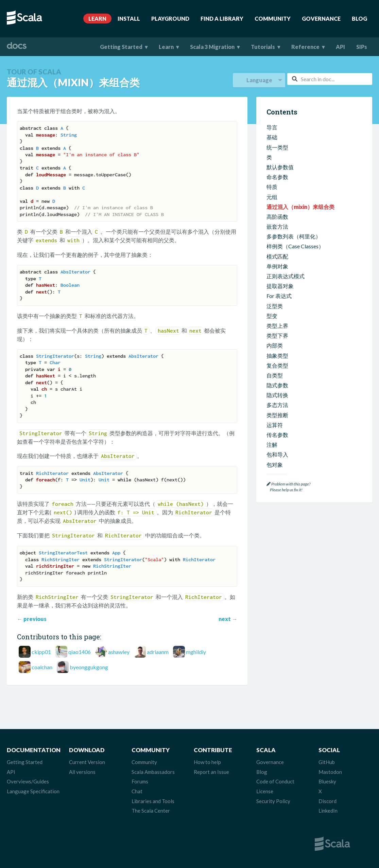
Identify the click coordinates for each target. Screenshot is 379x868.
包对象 (275, 465)
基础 (272, 137)
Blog (359, 19)
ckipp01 (41, 652)
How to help (207, 762)
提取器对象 (280, 286)
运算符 (275, 425)
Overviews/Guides (28, 781)
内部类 (275, 345)
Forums (140, 781)
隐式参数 (277, 385)
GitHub (327, 762)
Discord (328, 801)
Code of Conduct (275, 781)
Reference (305, 47)
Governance (321, 19)
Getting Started (121, 47)
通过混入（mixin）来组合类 (300, 207)
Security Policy (273, 801)
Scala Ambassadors (153, 772)
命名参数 (277, 177)
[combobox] (330, 79)
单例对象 (277, 266)
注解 (272, 445)
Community (273, 19)
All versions (82, 772)
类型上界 (277, 326)
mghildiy (196, 652)
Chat (137, 791)
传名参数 (277, 435)
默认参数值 (280, 167)
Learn (97, 19)
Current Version (87, 762)
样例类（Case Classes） (295, 246)
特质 (272, 187)
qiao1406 (80, 652)
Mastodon (330, 772)
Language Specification (33, 791)
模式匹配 (277, 256)
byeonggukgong (89, 667)
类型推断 (277, 415)
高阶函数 (277, 217)
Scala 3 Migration (212, 47)
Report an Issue (211, 772)
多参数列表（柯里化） (294, 236)
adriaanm (158, 652)
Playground (170, 19)
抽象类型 (277, 356)
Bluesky (327, 781)
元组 (272, 197)
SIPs (362, 47)
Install (129, 19)
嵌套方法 (277, 226)
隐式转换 (277, 395)
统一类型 (277, 147)
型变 (272, 316)
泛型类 (275, 306)
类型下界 (277, 335)
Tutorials (263, 47)
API (340, 47)
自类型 (275, 375)
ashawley (119, 652)
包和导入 (277, 454)
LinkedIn (328, 811)
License (265, 791)
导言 (272, 127)
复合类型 (277, 365)
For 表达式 (279, 296)
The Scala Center (151, 811)
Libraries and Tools (153, 801)
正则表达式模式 (286, 276)
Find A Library (222, 19)
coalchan (42, 667)
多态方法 (277, 405)
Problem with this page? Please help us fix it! (288, 487)
